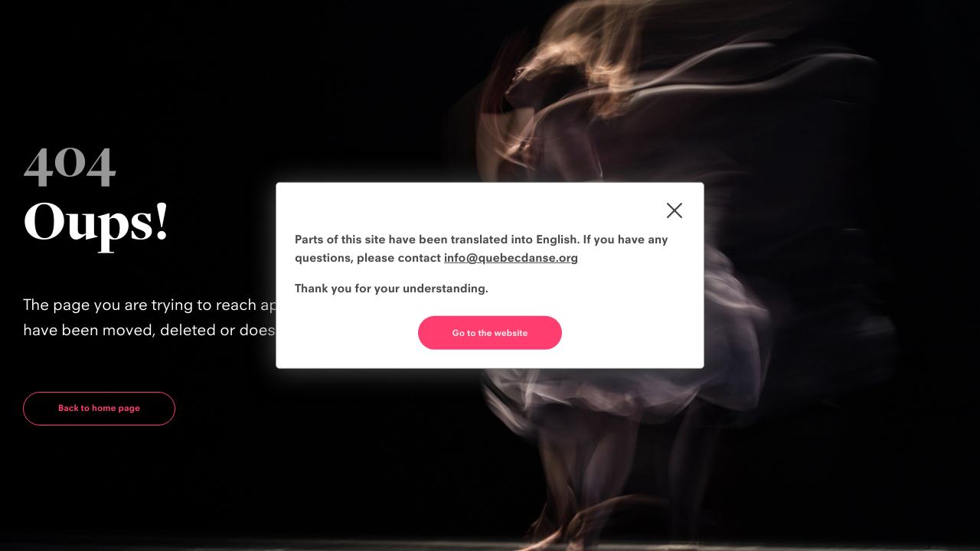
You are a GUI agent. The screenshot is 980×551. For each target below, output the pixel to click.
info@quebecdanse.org (511, 258)
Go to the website (490, 333)
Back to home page (99, 408)
